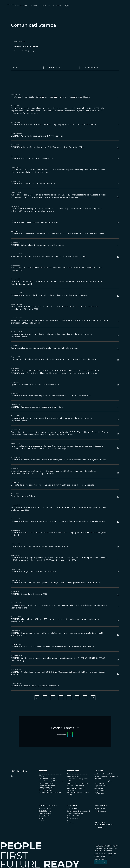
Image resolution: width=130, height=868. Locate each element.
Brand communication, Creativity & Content (50, 775)
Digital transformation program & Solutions (106, 778)
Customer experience (46, 784)
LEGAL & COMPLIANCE (103, 825)
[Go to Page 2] (44, 698)
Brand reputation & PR (47, 779)
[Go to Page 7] (86, 698)
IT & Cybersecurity (101, 784)
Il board (41, 819)
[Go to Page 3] (52, 698)
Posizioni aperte (100, 812)
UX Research (99, 794)
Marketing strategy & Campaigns (51, 793)
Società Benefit (72, 809)
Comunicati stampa (74, 818)
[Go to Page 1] (35, 698)
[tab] (29, 68)
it (117, 6)
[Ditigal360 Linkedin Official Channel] (12, 777)
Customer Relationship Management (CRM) (47, 787)
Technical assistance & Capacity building (78, 794)
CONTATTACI (100, 823)
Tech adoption (99, 791)
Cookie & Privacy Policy (101, 860)
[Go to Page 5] (69, 698)
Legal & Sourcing (100, 786)
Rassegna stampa (73, 816)
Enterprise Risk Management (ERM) (77, 780)
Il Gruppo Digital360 (46, 809)
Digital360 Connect (46, 814)
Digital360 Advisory (46, 812)
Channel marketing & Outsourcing (51, 781)
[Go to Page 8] (95, 698)
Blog (68, 821)
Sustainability (99, 789)
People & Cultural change (76, 786)
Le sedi (41, 821)
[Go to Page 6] (78, 698)
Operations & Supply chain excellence (76, 790)
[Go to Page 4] (61, 698)
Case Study (71, 823)
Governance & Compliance (104, 781)
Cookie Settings (101, 862)
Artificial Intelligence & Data (104, 774)
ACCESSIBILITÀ (100, 828)
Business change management (78, 774)
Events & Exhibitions (46, 791)
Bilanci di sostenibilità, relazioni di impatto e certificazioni (78, 813)
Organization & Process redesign (78, 784)
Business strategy (73, 777)
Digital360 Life (100, 809)
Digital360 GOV (44, 816)
